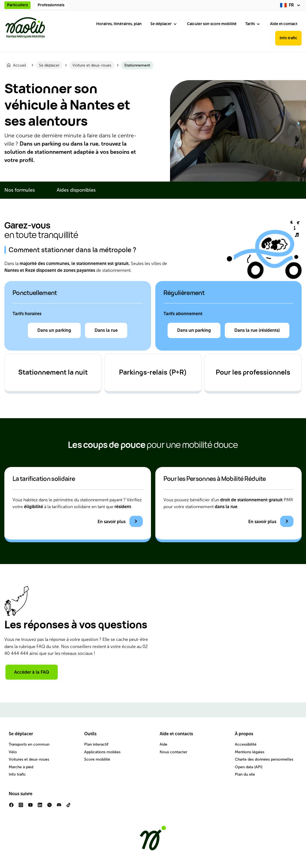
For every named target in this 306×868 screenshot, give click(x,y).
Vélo (13, 752)
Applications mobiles (102, 752)
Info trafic (288, 38)
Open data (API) (249, 767)
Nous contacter (173, 752)
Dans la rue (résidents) (257, 330)
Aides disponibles (76, 190)
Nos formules (20, 190)
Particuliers (17, 5)
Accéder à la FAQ (32, 672)
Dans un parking (54, 330)
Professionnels (51, 5)
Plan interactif (96, 744)
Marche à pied (21, 767)
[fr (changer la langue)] (291, 5)
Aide (163, 744)
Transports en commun (29, 744)
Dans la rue (106, 330)
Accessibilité (246, 744)
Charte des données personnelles (264, 759)
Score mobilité (97, 759)
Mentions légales (250, 752)
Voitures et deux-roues (29, 759)
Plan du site (245, 774)
